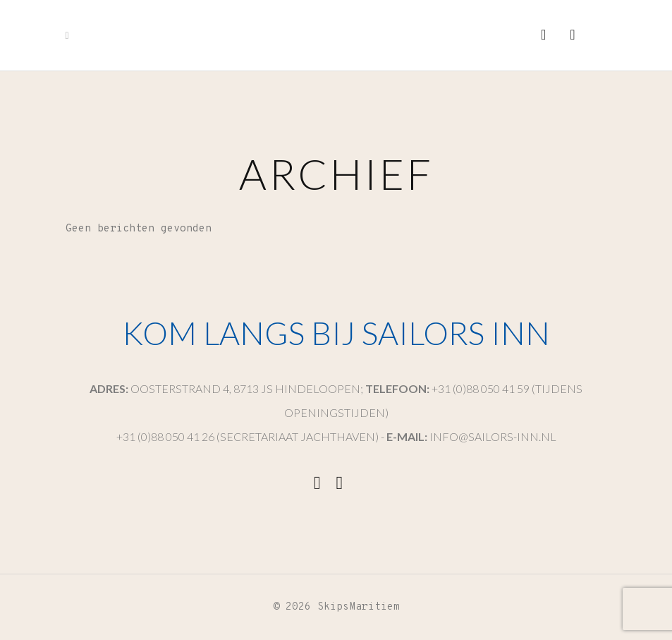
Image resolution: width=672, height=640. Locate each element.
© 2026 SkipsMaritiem (336, 607)
